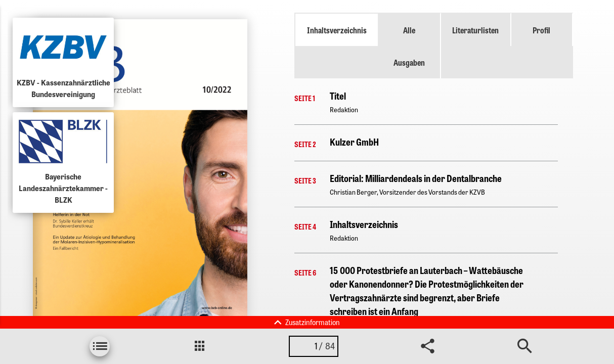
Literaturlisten (475, 30)
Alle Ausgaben (409, 46)
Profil (541, 30)
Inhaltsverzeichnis (337, 30)
